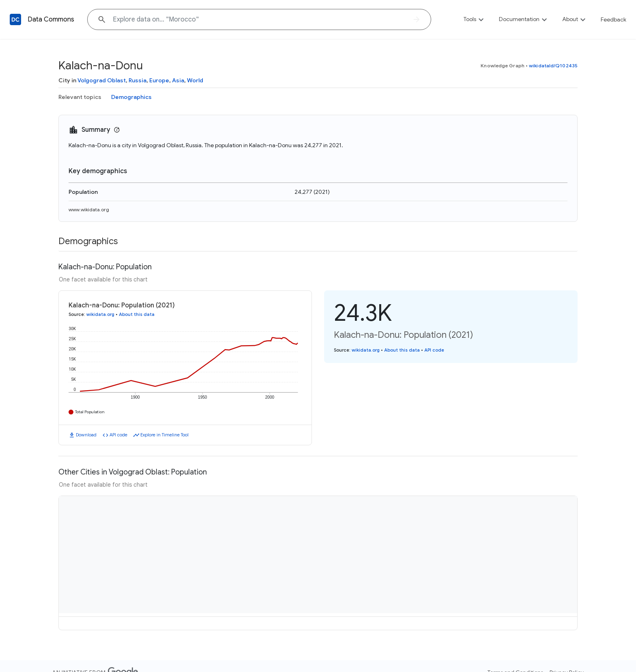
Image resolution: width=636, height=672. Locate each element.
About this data (137, 314)
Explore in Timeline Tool (164, 435)
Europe (159, 80)
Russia (138, 80)
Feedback (613, 19)
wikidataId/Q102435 (553, 65)
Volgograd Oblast (102, 80)
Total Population (90, 412)
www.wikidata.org (89, 209)
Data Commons (51, 19)
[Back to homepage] (15, 19)
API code (118, 435)
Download (86, 435)
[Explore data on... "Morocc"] (259, 19)
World (195, 80)
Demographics (131, 97)
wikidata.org (100, 314)
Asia (178, 80)
